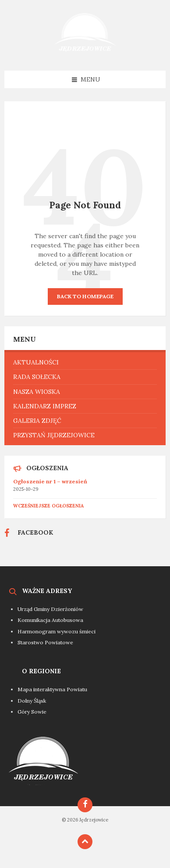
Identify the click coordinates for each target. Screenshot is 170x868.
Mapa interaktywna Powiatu (52, 689)
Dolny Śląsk (32, 701)
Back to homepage (85, 296)
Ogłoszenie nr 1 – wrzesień (50, 481)
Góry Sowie (32, 712)
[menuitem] (85, 362)
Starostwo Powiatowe (45, 642)
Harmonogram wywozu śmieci (57, 631)
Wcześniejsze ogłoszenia (48, 506)
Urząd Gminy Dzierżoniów (50, 609)
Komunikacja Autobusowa (50, 620)
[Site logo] (85, 54)
